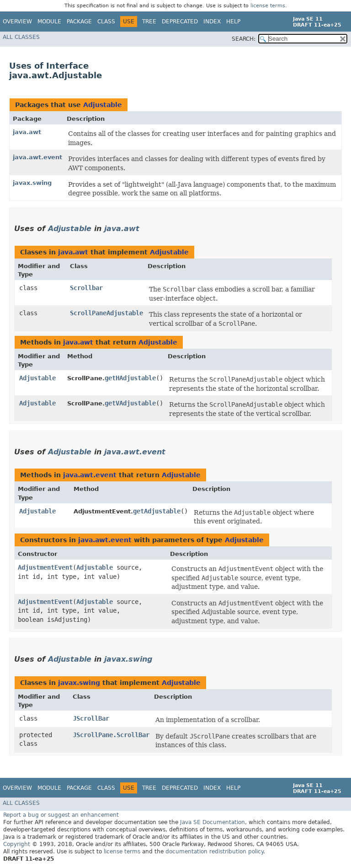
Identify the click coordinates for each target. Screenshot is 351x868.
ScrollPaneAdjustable (106, 313)
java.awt (27, 132)
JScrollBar (91, 718)
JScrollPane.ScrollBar (111, 735)
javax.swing (32, 183)
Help (233, 22)
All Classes (21, 37)
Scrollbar (86, 288)
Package (79, 22)
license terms (268, 6)
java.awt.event (37, 157)
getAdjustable (157, 511)
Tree (149, 22)
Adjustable (103, 105)
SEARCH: (244, 39)
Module (49, 22)
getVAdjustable (130, 403)
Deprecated (180, 22)
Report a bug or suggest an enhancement (61, 815)
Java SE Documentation (213, 822)
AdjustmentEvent (45, 567)
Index (212, 22)
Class (106, 22)
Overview (17, 22)
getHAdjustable (130, 378)
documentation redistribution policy (214, 852)
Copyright (17, 844)
